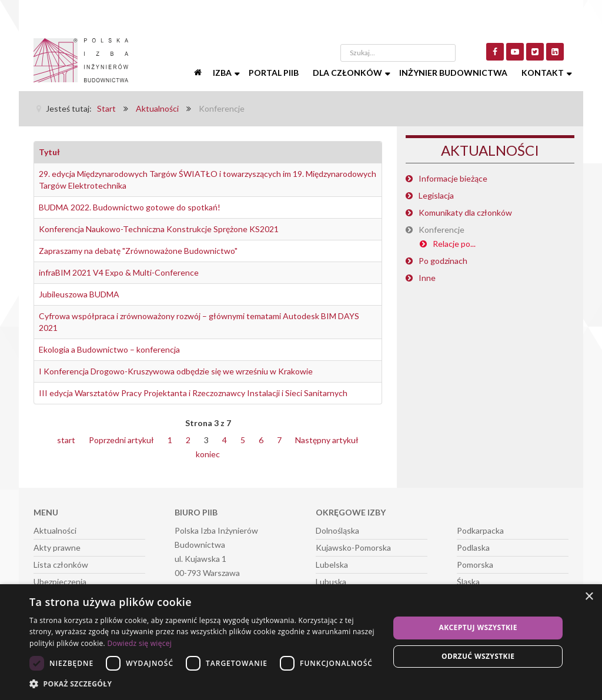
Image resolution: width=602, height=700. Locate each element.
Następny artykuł (327, 440)
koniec (208, 454)
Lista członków (61, 565)
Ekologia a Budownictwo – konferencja (109, 349)
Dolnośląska (337, 530)
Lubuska (331, 582)
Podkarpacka (480, 530)
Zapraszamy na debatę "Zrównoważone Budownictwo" (138, 251)
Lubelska (332, 565)
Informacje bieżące (453, 178)
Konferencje (442, 230)
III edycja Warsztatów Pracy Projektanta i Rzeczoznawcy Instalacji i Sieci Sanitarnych (193, 393)
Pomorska (475, 565)
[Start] (199, 73)
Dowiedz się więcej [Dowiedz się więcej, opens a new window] (139, 643)
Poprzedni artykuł (121, 440)
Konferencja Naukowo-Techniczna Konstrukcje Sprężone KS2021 (159, 229)
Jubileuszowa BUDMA (79, 294)
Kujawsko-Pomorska (353, 547)
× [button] (589, 597)
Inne (427, 278)
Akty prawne (57, 547)
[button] (204, 684)
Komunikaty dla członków (465, 212)
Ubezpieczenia (60, 582)
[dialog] (301, 642)
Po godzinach (443, 261)
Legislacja (436, 195)
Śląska (468, 582)
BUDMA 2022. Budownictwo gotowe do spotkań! (130, 207)
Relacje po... (454, 244)
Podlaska (473, 547)
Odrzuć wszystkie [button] (478, 656)
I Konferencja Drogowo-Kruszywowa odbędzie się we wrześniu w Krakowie (176, 371)
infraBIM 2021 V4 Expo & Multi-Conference (119, 272)
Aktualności (55, 530)
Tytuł (49, 152)
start (66, 440)
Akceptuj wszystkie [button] (478, 627)
